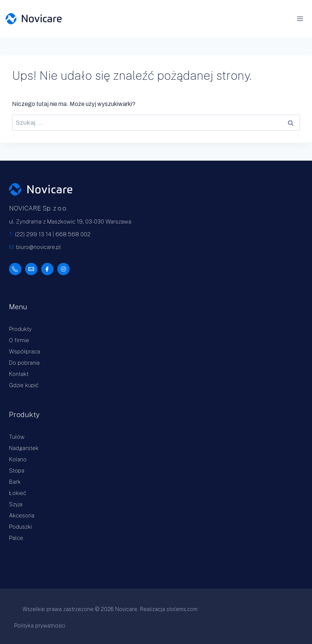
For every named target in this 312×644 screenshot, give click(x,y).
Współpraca (25, 351)
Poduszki (20, 527)
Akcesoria (22, 515)
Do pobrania (24, 363)
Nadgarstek (24, 448)
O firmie (19, 340)
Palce (16, 538)
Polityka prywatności (40, 626)
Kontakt (19, 374)
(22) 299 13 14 (33, 234)
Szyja (16, 504)
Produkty (20, 329)
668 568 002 (73, 234)
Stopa (17, 470)
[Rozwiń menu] (302, 19)
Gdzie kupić (24, 385)
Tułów (17, 437)
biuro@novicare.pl (39, 247)
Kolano (18, 459)
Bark (15, 482)
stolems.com (182, 609)
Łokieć (18, 493)
